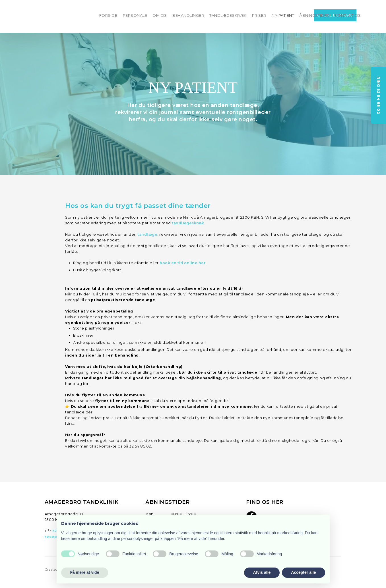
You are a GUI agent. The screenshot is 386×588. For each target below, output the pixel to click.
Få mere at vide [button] (85, 572)
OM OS (160, 15)
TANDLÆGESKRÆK (228, 15)
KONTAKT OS (348, 15)
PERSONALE (135, 15)
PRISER (259, 15)
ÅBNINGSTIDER (314, 15)
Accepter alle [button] (303, 572)
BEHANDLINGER (188, 15)
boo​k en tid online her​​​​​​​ (183, 263)
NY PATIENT (283, 15)
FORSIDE (108, 15)
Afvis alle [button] (262, 572)
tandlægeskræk (188, 223)
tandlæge (147, 234)
